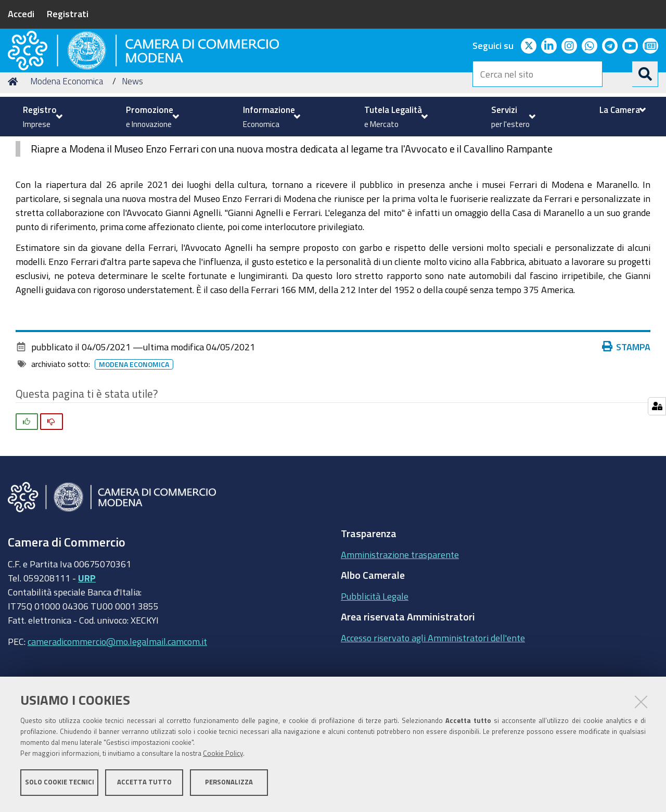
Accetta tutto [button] (144, 785)
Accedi (21, 14)
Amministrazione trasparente (400, 620)
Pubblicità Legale (375, 662)
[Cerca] (645, 74)
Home (15, 148)
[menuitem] (41, 117)
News (132, 148)
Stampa (626, 413)
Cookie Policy (223, 756)
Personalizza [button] (229, 785)
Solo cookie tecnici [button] (60, 785)
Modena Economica (67, 148)
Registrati (68, 14)
